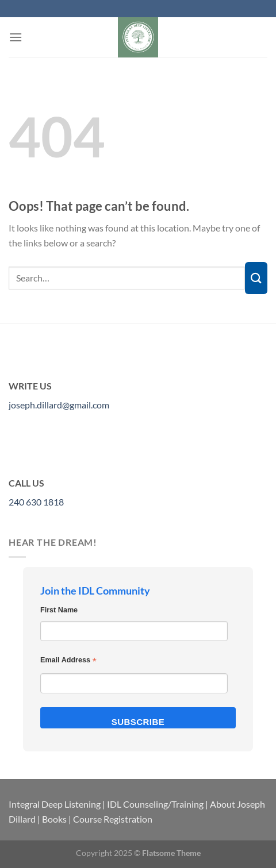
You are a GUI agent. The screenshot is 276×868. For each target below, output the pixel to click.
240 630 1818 (36, 502)
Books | (57, 819)
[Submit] (256, 278)
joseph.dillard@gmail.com (59, 405)
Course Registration (113, 819)
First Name (59, 610)
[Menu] (16, 37)
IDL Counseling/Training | (158, 804)
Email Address (68, 661)
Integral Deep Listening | (57, 804)
